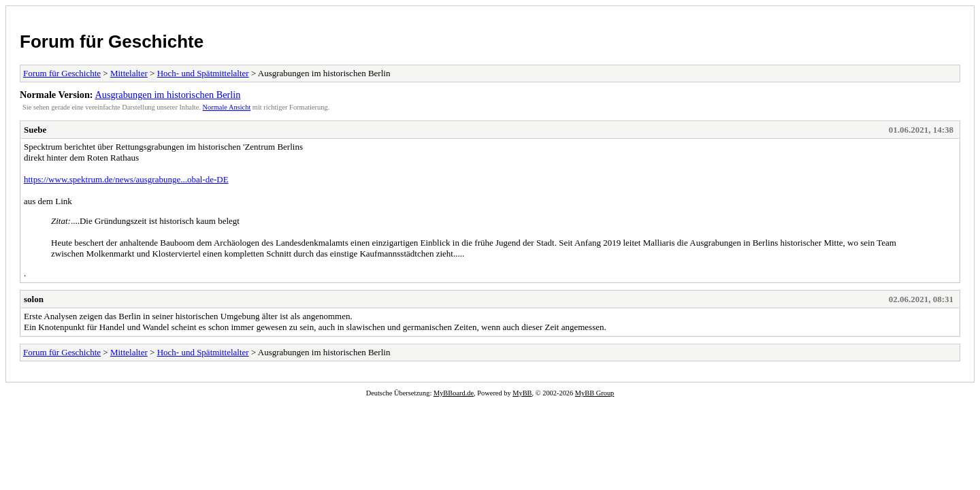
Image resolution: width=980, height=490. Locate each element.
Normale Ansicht (227, 107)
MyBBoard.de (454, 393)
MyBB (522, 393)
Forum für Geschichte (112, 42)
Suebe (35, 130)
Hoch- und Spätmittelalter (203, 73)
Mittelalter (129, 73)
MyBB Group (594, 393)
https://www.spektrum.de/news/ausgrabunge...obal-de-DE (126, 179)
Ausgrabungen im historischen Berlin (167, 95)
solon (34, 299)
